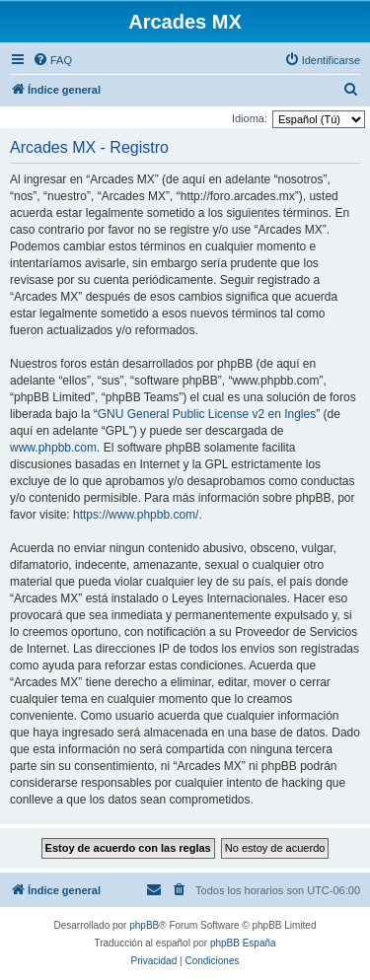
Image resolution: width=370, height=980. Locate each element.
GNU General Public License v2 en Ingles (207, 414)
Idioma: (250, 118)
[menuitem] (52, 60)
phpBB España (243, 943)
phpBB (144, 925)
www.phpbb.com (53, 448)
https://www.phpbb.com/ (136, 515)
